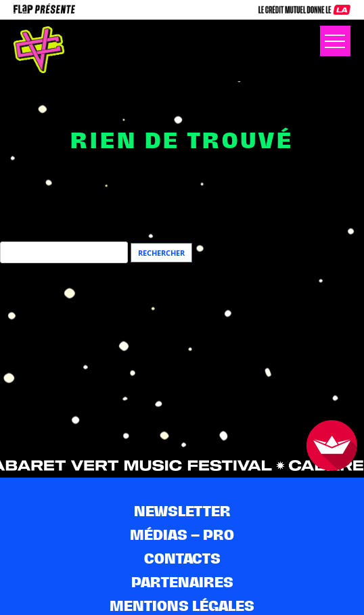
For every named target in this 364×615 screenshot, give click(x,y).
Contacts (182, 559)
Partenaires (182, 582)
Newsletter (182, 511)
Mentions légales (182, 606)
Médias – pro (182, 535)
